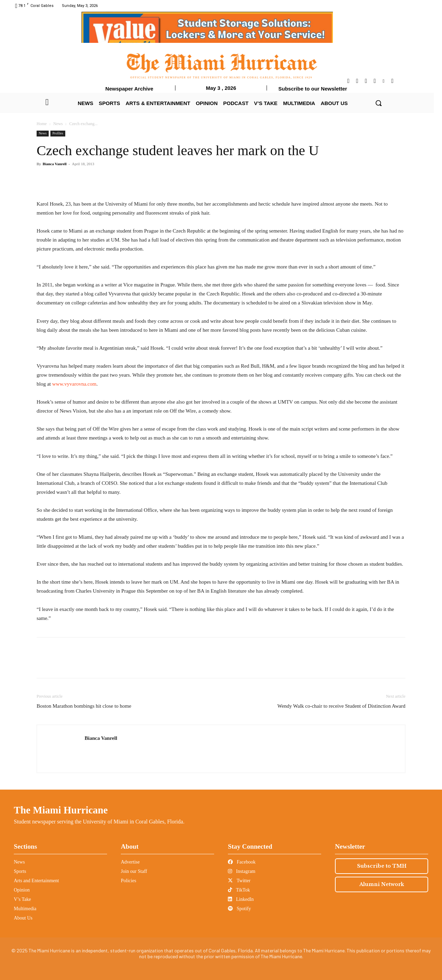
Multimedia (25, 909)
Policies (128, 881)
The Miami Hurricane (61, 810)
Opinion (22, 890)
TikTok (239, 890)
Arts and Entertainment (36, 881)
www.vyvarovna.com (74, 384)
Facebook (242, 862)
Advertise (130, 862)
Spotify (239, 909)
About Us (23, 918)
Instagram (242, 871)
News (58, 124)
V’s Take (22, 899)
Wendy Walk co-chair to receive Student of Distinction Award (341, 706)
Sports (20, 871)
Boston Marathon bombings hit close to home (84, 706)
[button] (378, 103)
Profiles (58, 133)
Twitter (239, 881)
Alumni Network (382, 884)
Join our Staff (134, 871)
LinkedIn (241, 899)
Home (42, 124)
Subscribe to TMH (382, 866)
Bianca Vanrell (55, 164)
